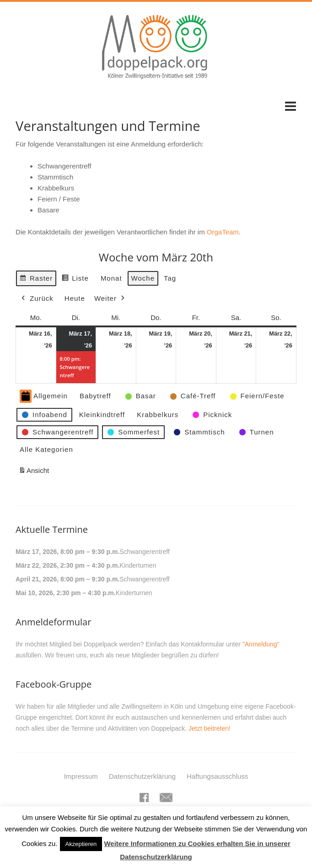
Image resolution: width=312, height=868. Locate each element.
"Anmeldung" (261, 644)
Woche (143, 278)
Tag (170, 278)
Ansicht (35, 472)
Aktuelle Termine (52, 529)
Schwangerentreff (144, 552)
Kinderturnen (138, 565)
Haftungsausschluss (217, 776)
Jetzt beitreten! (210, 728)
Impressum (81, 776)
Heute (75, 298)
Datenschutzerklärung (142, 776)
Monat (111, 278)
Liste (75, 279)
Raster (36, 279)
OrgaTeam (223, 232)
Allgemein (44, 396)
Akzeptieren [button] (81, 844)
